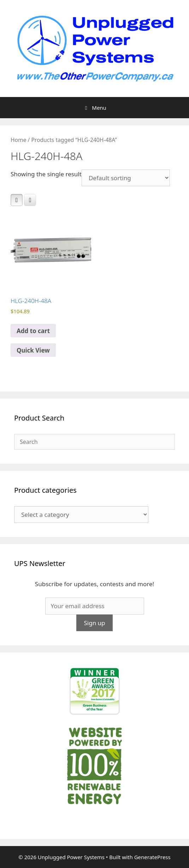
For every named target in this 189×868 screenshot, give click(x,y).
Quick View (33, 350)
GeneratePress (152, 857)
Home (18, 140)
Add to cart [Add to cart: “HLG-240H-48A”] (33, 331)
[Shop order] (126, 178)
